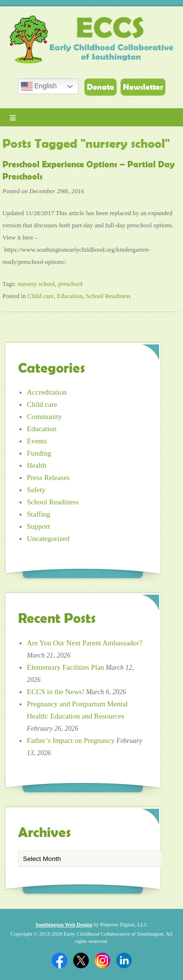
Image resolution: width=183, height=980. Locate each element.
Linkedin (124, 960)
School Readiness (108, 296)
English (39, 86)
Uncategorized (48, 539)
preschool (71, 284)
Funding (39, 453)
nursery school (36, 284)
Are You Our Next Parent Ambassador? (85, 643)
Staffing (39, 514)
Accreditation (47, 392)
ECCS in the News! (56, 692)
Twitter (81, 960)
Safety (36, 490)
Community (44, 417)
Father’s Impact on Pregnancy (71, 740)
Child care (41, 296)
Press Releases (48, 478)
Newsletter (143, 87)
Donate (101, 87)
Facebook (60, 960)
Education (70, 296)
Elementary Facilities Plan (65, 667)
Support (39, 526)
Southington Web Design (64, 924)
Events (37, 441)
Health (37, 465)
